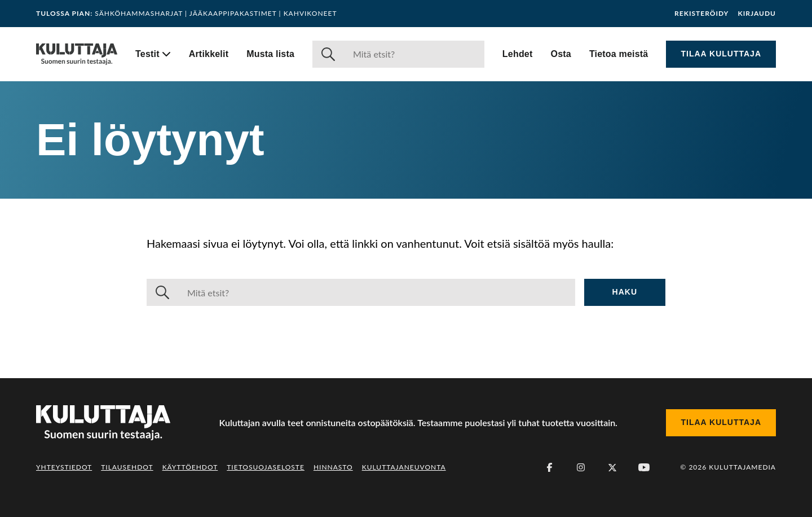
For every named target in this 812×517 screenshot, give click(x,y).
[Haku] (414, 54)
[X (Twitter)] (612, 467)
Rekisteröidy (701, 14)
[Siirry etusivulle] (77, 54)
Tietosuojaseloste (266, 467)
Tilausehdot (127, 467)
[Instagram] (581, 467)
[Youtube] (644, 467)
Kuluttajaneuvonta (404, 467)
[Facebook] (549, 467)
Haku (625, 292)
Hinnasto (333, 467)
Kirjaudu (757, 14)
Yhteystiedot (64, 467)
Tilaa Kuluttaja (721, 54)
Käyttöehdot (190, 467)
